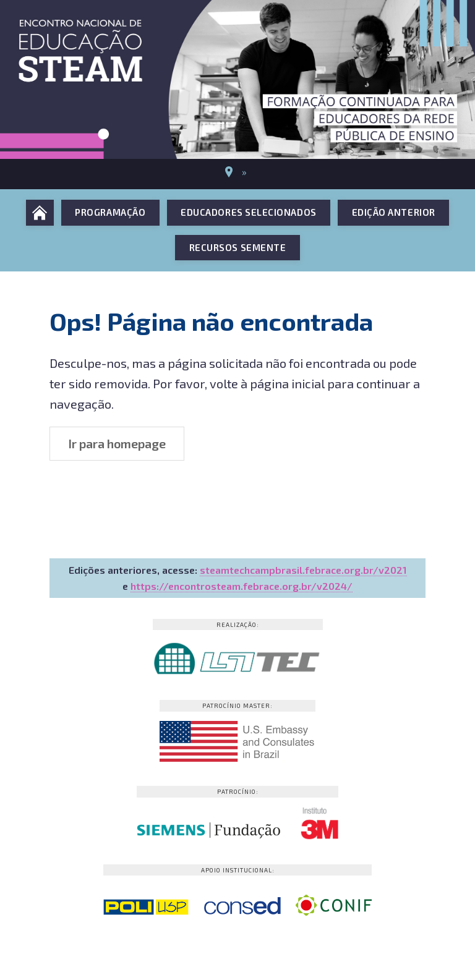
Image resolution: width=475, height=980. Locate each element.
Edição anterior (394, 212)
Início (40, 212)
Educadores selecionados (248, 212)
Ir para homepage (117, 443)
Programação (110, 212)
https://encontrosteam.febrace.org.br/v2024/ (242, 586)
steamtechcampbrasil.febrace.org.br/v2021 (303, 570)
